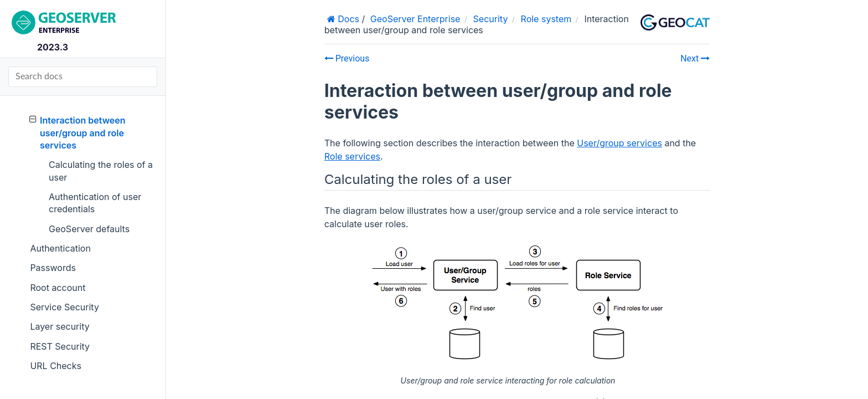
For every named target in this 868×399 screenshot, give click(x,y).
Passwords (53, 268)
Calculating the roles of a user (101, 171)
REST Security (60, 346)
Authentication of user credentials (95, 203)
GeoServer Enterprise (415, 19)
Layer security (60, 326)
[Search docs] (83, 77)
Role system (546, 19)
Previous (347, 58)
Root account (58, 288)
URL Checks (56, 366)
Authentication (60, 248)
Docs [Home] (347, 19)
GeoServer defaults (89, 229)
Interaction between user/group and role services (77, 132)
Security (491, 19)
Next (695, 58)
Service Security (64, 307)
